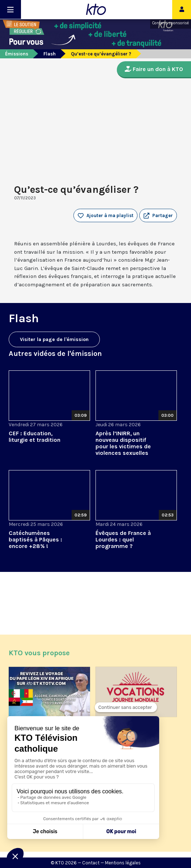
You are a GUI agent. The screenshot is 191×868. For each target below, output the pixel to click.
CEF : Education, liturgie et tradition (35, 437)
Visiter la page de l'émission (54, 339)
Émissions (17, 54)
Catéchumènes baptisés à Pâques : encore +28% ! (35, 539)
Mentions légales (123, 863)
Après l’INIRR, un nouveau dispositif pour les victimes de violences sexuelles (123, 443)
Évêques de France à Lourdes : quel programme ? (123, 539)
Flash (50, 54)
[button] (158, 216)
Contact (91, 863)
